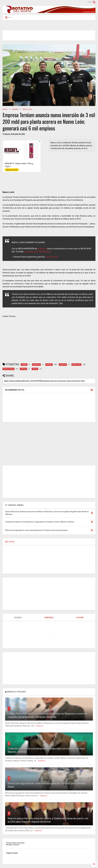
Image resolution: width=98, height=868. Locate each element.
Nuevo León (28, 109)
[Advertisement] (49, 341)
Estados (15, 109)
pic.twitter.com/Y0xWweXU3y (38, 252)
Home (5, 109)
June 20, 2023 (52, 257)
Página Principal (12, 853)
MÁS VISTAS (10, 542)
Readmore (40, 726)
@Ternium (42, 249)
